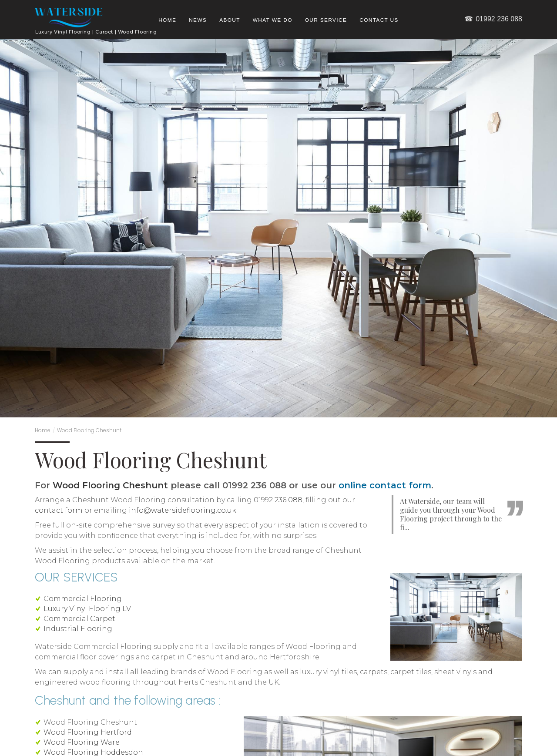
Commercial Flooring (83, 599)
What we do (273, 20)
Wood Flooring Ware (82, 742)
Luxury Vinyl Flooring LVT (89, 609)
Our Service (326, 20)
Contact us (379, 20)
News (198, 20)
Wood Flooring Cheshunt (89, 430)
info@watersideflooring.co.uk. (183, 510)
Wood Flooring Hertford (88, 732)
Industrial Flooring (78, 629)
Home (167, 20)
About (230, 20)
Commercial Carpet (79, 619)
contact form (59, 510)
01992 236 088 (493, 19)
